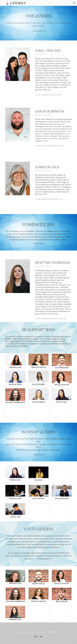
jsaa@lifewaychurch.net (51, 95)
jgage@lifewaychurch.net (52, 199)
